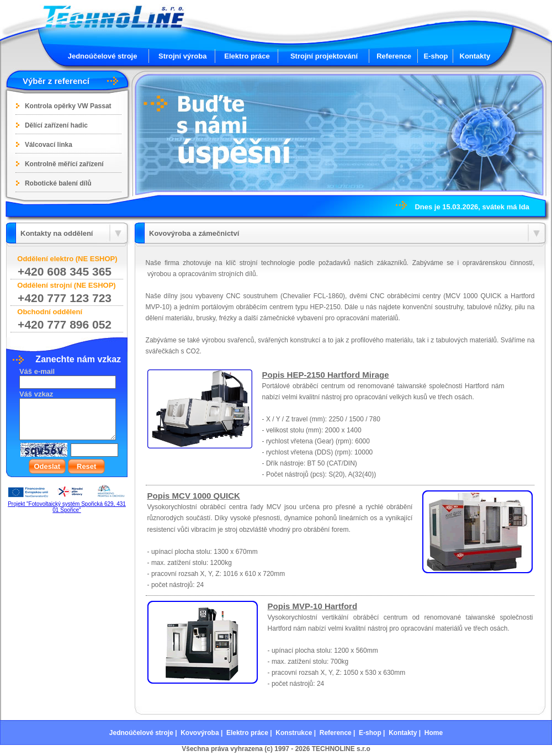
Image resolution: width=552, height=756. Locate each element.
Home (434, 733)
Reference (394, 56)
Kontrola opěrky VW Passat (68, 106)
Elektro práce (247, 56)
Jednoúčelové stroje (103, 56)
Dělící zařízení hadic (56, 125)
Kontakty (475, 56)
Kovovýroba (200, 733)
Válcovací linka (49, 145)
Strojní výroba (182, 56)
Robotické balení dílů (58, 183)
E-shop (436, 56)
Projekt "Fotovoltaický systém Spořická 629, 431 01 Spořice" (67, 507)
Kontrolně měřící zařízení (64, 164)
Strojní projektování (324, 56)
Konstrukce (294, 733)
